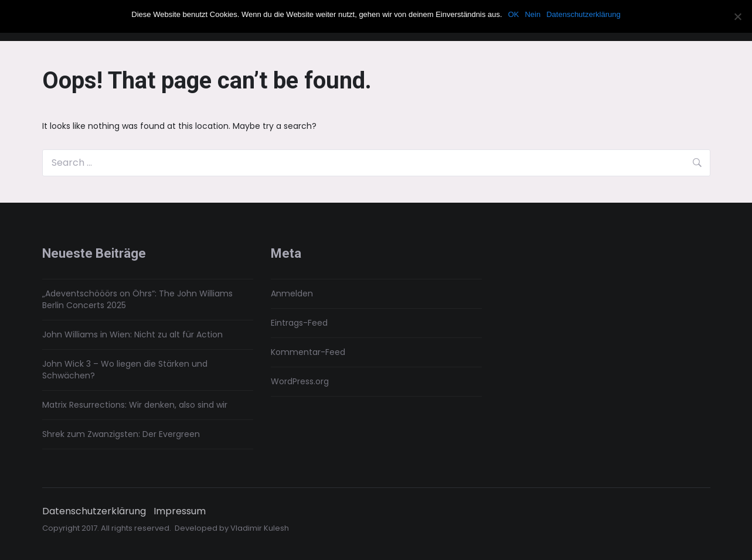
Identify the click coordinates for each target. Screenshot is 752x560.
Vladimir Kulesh (260, 528)
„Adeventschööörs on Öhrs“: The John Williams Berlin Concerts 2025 (137, 299)
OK (514, 14)
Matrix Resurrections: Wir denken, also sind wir (135, 405)
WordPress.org (300, 381)
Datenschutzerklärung (94, 511)
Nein (532, 14)
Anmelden (292, 293)
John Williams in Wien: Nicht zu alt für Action (132, 334)
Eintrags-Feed (299, 323)
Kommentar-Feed (308, 352)
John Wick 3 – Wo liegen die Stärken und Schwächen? (125, 370)
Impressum (180, 511)
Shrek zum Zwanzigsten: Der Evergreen (121, 434)
